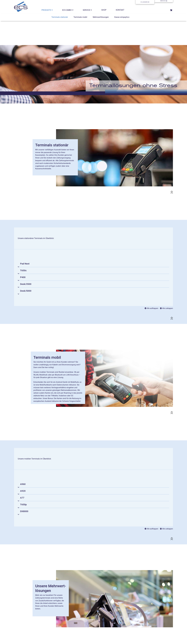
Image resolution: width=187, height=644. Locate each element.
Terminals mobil (80, 17)
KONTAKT (120, 10)
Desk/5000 (26, 291)
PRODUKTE (47, 10)
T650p (23, 505)
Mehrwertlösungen (101, 17)
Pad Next (25, 264)
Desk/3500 (26, 284)
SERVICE (87, 10)
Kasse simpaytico (122, 17)
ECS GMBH (68, 10)
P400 (23, 277)
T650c (23, 270)
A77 (22, 498)
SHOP (104, 10)
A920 (23, 491)
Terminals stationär (60, 17)
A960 (23, 484)
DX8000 (24, 511)
